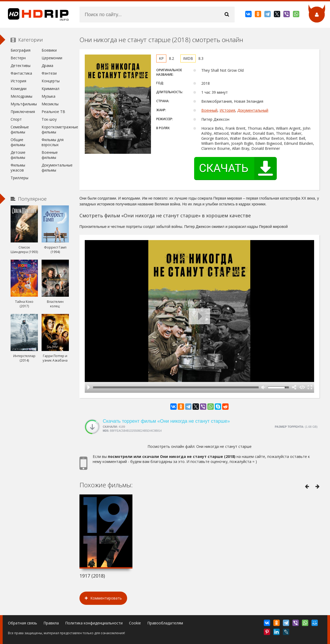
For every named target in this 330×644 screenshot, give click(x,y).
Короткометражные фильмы (55, 129)
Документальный (253, 110)
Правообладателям (165, 623)
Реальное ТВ (53, 112)
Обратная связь (23, 623)
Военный (209, 110)
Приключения (23, 112)
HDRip (34, 15)
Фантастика (21, 73)
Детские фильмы (18, 155)
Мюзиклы (50, 104)
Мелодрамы (21, 96)
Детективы (21, 66)
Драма (47, 66)
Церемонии (52, 58)
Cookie (135, 623)
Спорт (16, 119)
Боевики (49, 50)
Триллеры (19, 178)
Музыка (48, 96)
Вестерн (18, 58)
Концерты (51, 81)
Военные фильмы (50, 155)
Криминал (50, 89)
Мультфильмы (24, 104)
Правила (51, 623)
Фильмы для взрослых (53, 142)
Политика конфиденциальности (94, 623)
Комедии (19, 89)
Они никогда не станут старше (224, 446)
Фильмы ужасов (18, 168)
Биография (21, 50)
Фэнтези (49, 73)
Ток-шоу (49, 119)
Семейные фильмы (20, 129)
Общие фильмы (18, 142)
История (227, 110)
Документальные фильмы (55, 168)
